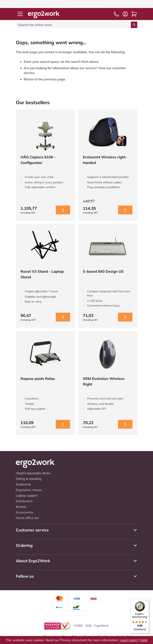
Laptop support (27, 495)
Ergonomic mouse (29, 490)
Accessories (25, 512)
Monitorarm (24, 501)
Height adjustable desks (33, 473)
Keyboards (23, 484)
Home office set (27, 518)
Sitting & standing (29, 479)
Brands (21, 507)
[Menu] (147, 602)
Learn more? (129, 640)
